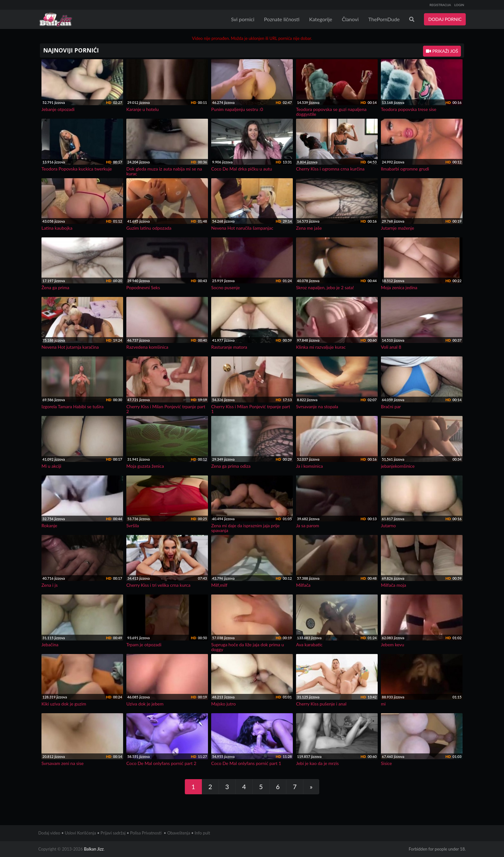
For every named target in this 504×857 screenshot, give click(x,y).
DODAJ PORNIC (445, 19)
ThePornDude (384, 19)
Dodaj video (49, 833)
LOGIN (459, 5)
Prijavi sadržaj (113, 833)
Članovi (350, 19)
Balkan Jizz (94, 849)
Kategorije (321, 19)
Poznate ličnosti (282, 19)
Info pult (203, 833)
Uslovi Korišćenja (81, 833)
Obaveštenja (179, 833)
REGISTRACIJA (440, 5)
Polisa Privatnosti (146, 833)
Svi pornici (243, 19)
